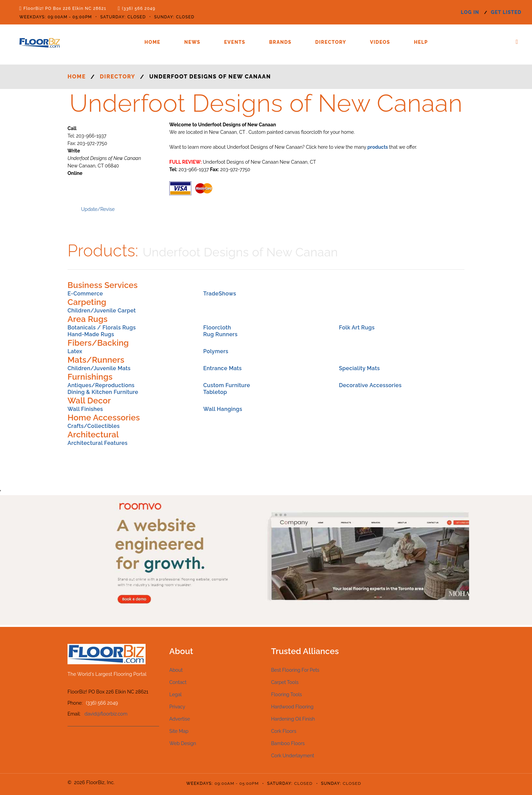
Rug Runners (220, 334)
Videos (380, 42)
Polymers (216, 351)
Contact (178, 682)
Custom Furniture (227, 385)
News (192, 42)
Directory (331, 42)
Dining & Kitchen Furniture (103, 392)
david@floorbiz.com (106, 714)
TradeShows (220, 294)
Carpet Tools (285, 682)
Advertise (180, 719)
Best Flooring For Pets (295, 670)
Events (235, 42)
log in (470, 12)
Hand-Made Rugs (91, 334)
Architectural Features (98, 443)
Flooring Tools (287, 694)
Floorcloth (217, 328)
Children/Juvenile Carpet (102, 311)
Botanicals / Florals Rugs (102, 328)
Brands (280, 42)
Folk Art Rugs (357, 328)
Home (153, 42)
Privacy (177, 707)
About (176, 670)
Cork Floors (284, 731)
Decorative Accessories (370, 385)
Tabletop (215, 392)
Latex (75, 351)
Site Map (179, 731)
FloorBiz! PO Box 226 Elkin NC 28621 (65, 8)
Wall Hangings (223, 409)
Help (421, 42)
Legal (175, 694)
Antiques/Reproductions (101, 385)
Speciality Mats (359, 368)
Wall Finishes (85, 409)
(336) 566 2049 (139, 8)
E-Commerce (85, 294)
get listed (506, 12)
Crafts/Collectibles (94, 426)
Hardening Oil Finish (293, 719)
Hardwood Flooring (292, 707)
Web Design (183, 743)
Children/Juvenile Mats (99, 368)
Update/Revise (98, 209)
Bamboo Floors (288, 743)
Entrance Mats (223, 368)
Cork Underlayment (293, 756)
